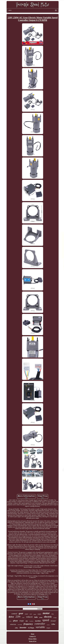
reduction (13, 624)
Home (33, 634)
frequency (28, 624)
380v (27, 621)
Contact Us (33, 636)
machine (38, 621)
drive (11, 617)
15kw (53, 614)
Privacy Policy (33, 639)
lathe (36, 617)
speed (46, 620)
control (14, 614)
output (39, 614)
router (26, 614)
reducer (29, 617)
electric (48, 617)
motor (46, 613)
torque (35, 614)
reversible (20, 625)
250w (10, 621)
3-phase (48, 625)
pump (41, 617)
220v (18, 617)
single (22, 621)
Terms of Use (33, 641)
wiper (23, 617)
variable (40, 627)
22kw (16, 628)
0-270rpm (31, 628)
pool (31, 614)
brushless (31, 621)
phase (15, 621)
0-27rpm (55, 618)
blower (53, 621)
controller (40, 624)
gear (21, 613)
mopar (48, 628)
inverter (23, 627)
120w (53, 624)
